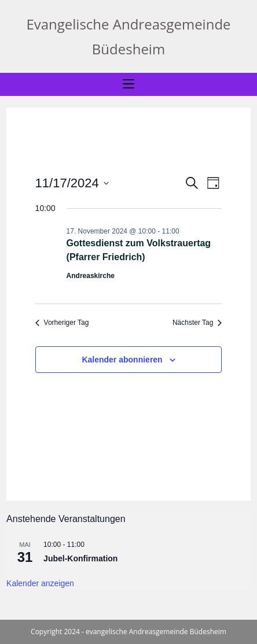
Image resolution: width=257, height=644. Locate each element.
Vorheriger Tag (62, 323)
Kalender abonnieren (122, 360)
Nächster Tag (197, 323)
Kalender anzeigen (40, 583)
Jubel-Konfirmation (80, 558)
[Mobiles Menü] (128, 84)
